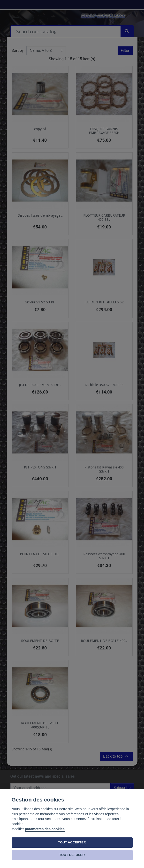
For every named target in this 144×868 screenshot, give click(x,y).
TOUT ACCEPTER (72, 842)
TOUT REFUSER (72, 855)
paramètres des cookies (45, 829)
